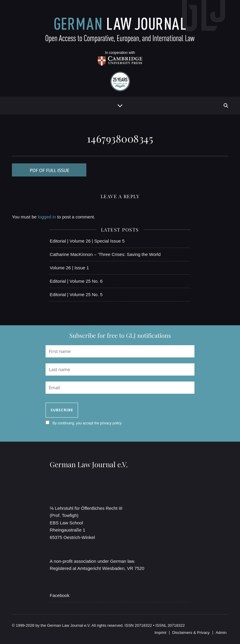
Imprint (160, 633)
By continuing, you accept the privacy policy (87, 423)
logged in (47, 217)
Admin (221, 633)
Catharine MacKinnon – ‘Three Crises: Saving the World (105, 254)
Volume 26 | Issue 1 (69, 268)
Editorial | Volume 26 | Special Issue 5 (87, 241)
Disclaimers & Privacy (191, 633)
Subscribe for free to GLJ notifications (120, 335)
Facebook (60, 595)
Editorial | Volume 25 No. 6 (76, 281)
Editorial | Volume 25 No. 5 (76, 294)
